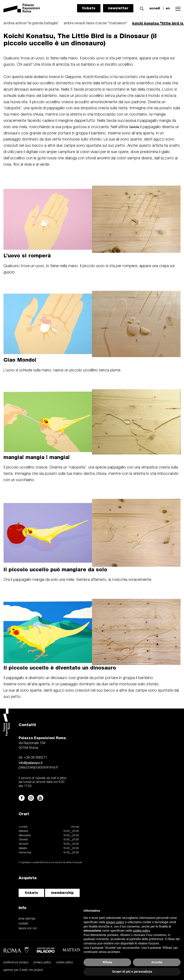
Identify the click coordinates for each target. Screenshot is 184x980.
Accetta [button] (157, 962)
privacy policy (42, 963)
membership (62, 893)
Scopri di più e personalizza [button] (132, 972)
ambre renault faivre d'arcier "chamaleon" (95, 23)
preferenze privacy (16, 963)
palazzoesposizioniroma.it (38, 768)
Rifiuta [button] (107, 962)
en (168, 8)
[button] (141, 8)
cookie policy (64, 963)
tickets (89, 8)
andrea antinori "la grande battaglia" (31, 23)
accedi (155, 8)
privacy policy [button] (115, 922)
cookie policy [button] (141, 931)
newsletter (118, 8)
